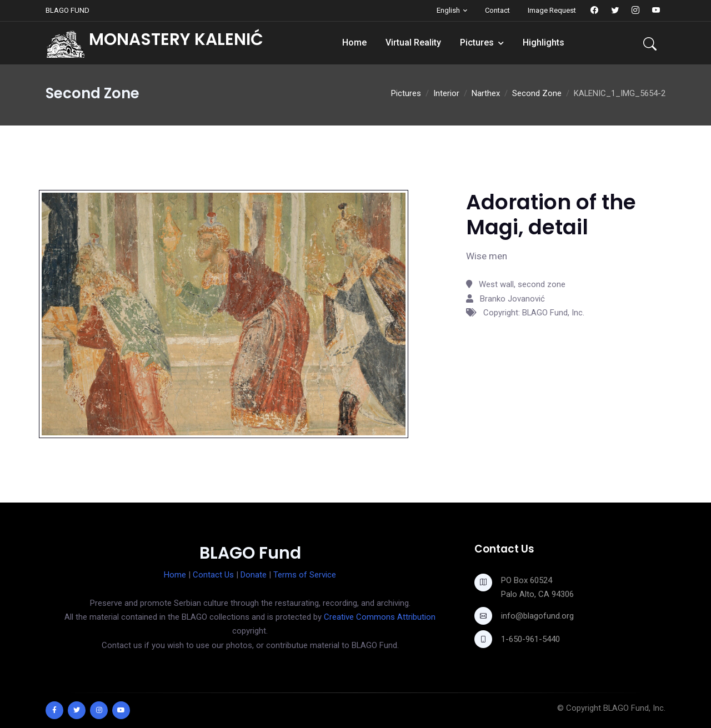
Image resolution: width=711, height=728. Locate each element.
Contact (497, 10)
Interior (446, 93)
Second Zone (537, 93)
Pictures (477, 42)
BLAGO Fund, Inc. (634, 708)
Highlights (544, 42)
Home (354, 42)
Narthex (486, 93)
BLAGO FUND (67, 10)
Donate (254, 575)
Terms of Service (305, 575)
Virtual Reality (413, 42)
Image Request (552, 10)
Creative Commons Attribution (380, 617)
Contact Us (213, 575)
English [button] (448, 10)
